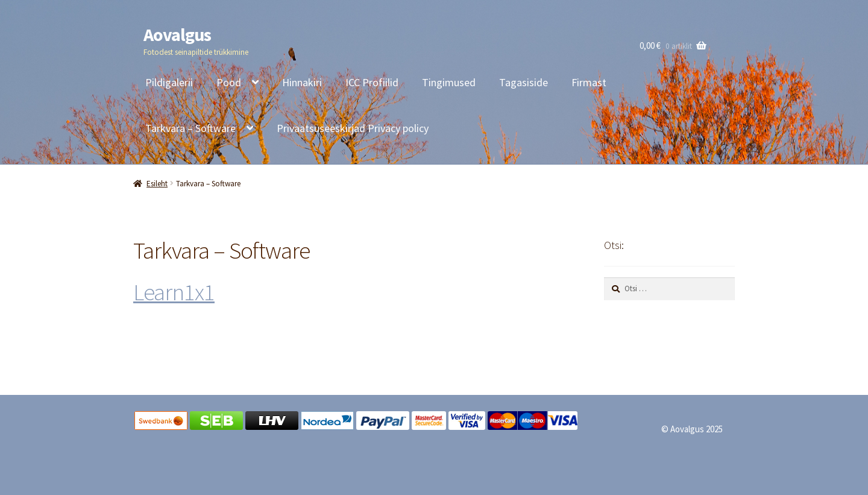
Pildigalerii (169, 82)
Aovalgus (177, 34)
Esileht (157, 184)
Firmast (589, 82)
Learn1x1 (174, 292)
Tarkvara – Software (190, 128)
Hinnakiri (302, 82)
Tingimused (449, 82)
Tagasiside (524, 82)
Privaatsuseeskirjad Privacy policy (353, 128)
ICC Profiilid (372, 82)
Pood (229, 82)
